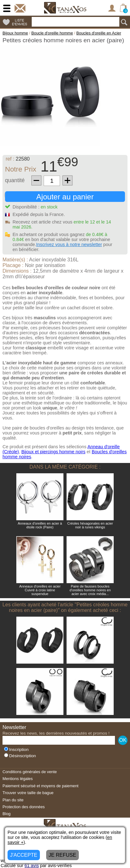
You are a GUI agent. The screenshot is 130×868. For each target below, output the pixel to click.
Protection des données (24, 807)
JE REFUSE (62, 855)
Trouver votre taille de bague (28, 793)
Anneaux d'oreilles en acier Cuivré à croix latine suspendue (40, 590)
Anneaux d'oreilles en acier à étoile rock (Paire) (40, 525)
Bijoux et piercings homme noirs (53, 452)
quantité (15, 180)
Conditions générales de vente (30, 772)
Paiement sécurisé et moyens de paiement (41, 786)
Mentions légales (18, 779)
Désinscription (20, 756)
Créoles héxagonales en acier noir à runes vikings (90, 525)
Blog (7, 814)
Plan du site (13, 800)
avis (32, 865)
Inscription (16, 750)
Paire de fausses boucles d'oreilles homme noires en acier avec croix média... (90, 590)
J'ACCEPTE (24, 855)
